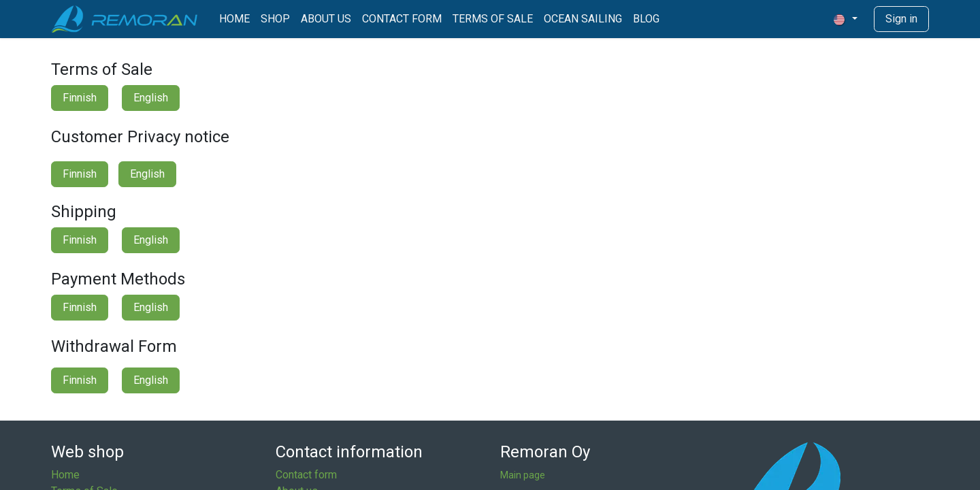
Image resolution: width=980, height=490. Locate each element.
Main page (523, 475)
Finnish (80, 98)
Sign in (901, 19)
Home (65, 475)
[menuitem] (234, 19)
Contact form (306, 475)
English (151, 98)
